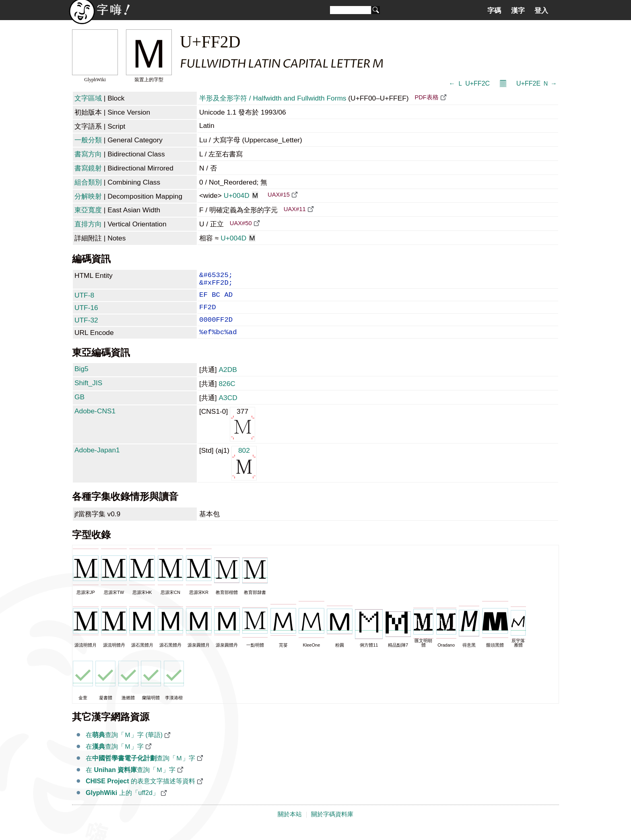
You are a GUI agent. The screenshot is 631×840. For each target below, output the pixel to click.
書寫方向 (88, 154)
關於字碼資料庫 (332, 825)
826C (227, 394)
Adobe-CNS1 (95, 421)
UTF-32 (86, 327)
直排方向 (88, 224)
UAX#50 (241, 223)
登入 (541, 10)
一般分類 (88, 140)
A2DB (228, 380)
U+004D (241, 195)
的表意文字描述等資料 (140, 792)
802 (244, 473)
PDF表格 (426, 97)
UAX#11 (295, 209)
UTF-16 (86, 313)
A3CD (228, 408)
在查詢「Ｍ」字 (115, 757)
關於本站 (290, 825)
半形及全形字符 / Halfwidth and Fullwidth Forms (273, 98)
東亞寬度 (88, 210)
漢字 (518, 10)
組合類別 (88, 182)
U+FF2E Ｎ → (537, 83)
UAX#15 (279, 195)
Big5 (81, 379)
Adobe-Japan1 (97, 460)
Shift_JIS (88, 393)
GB (79, 407)
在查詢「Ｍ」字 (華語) (124, 745)
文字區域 (88, 98)
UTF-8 (84, 299)
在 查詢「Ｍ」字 (131, 780)
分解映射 (88, 196)
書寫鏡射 (88, 168)
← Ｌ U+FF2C (469, 83)
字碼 (494, 10)
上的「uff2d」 (122, 803)
